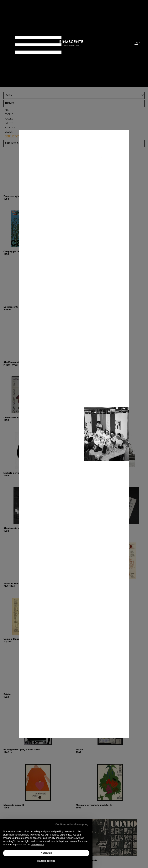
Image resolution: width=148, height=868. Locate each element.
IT (142, 43)
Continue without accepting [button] (72, 824)
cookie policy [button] (38, 845)
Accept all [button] (46, 853)
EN (136, 43)
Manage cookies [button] (46, 861)
